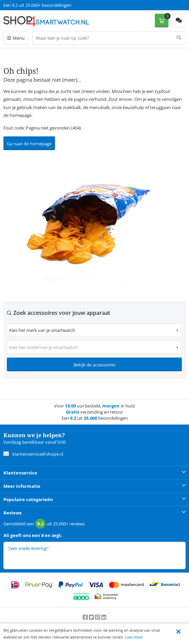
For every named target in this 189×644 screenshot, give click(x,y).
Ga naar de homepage (29, 144)
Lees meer (134, 637)
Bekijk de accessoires (94, 365)
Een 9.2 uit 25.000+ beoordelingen (37, 5)
